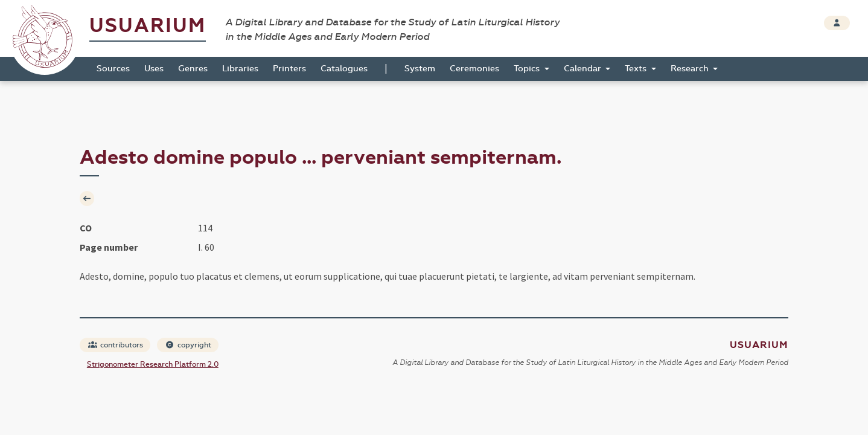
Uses (154, 69)
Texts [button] (637, 69)
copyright (188, 345)
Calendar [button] (584, 69)
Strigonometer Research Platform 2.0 (153, 364)
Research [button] (691, 69)
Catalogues (344, 69)
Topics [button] (528, 69)
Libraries (240, 69)
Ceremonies (474, 69)
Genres (193, 69)
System (420, 69)
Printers (289, 69)
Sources (113, 69)
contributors (116, 345)
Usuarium (148, 26)
